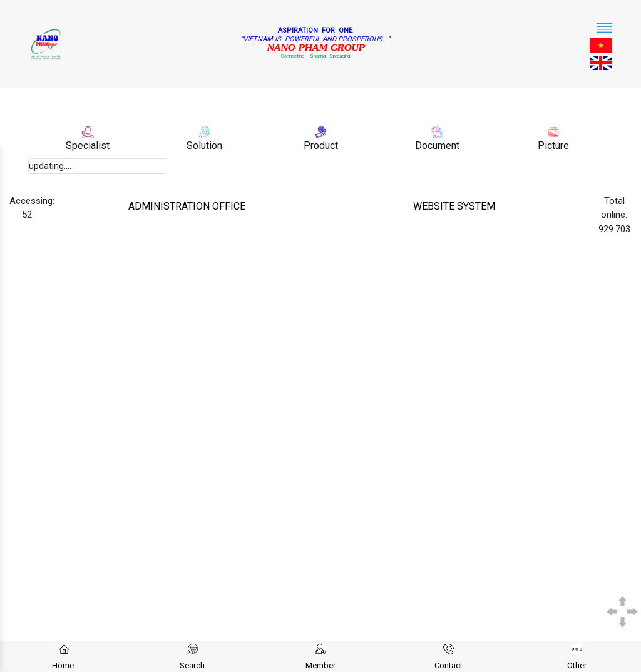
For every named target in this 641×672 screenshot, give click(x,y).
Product (321, 145)
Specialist (88, 145)
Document (437, 145)
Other (577, 665)
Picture (553, 145)
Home (63, 665)
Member (320, 665)
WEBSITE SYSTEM (454, 206)
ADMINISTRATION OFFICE (187, 206)
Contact (449, 665)
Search (192, 665)
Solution (204, 145)
